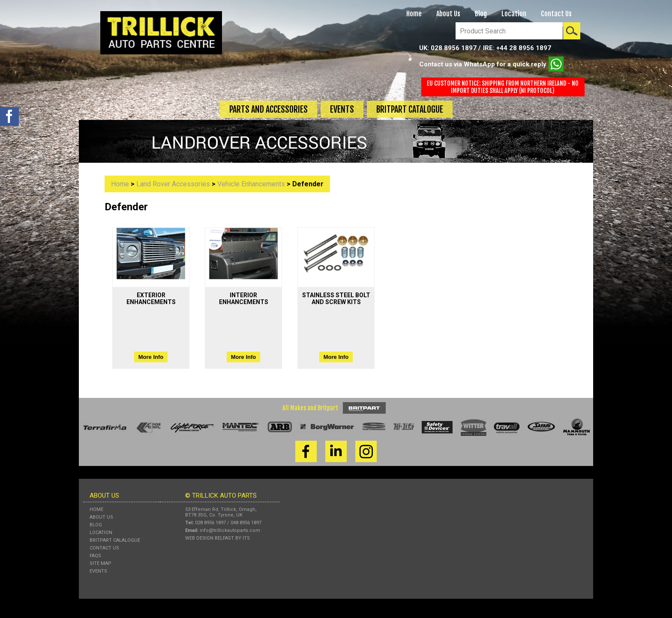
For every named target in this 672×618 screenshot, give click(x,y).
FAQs (95, 556)
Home (414, 14)
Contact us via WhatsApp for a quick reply (491, 64)
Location (514, 14)
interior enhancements (244, 299)
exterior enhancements (151, 299)
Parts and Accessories (268, 109)
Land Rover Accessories (173, 184)
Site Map (100, 563)
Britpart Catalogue (410, 109)
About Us (448, 14)
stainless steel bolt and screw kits (336, 299)
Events (342, 109)
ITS (246, 538)
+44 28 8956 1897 (524, 48)
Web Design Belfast (210, 538)
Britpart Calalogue (115, 540)
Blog (481, 14)
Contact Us (556, 14)
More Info (151, 357)
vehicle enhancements (251, 184)
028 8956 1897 (454, 48)
